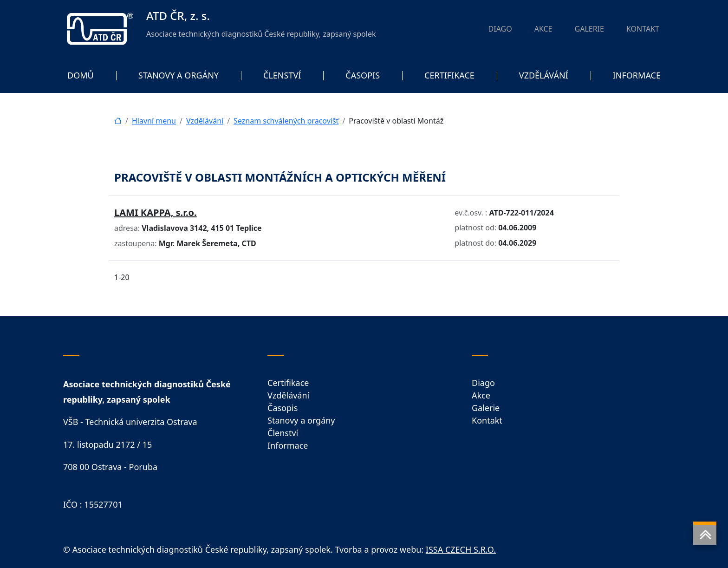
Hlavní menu (154, 121)
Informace (288, 445)
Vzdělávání (205, 121)
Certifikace (288, 383)
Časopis (283, 408)
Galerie (486, 408)
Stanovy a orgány (301, 420)
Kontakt (487, 420)
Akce (481, 395)
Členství (283, 433)
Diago (483, 383)
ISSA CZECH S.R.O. (461, 549)
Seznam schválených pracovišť (286, 121)
